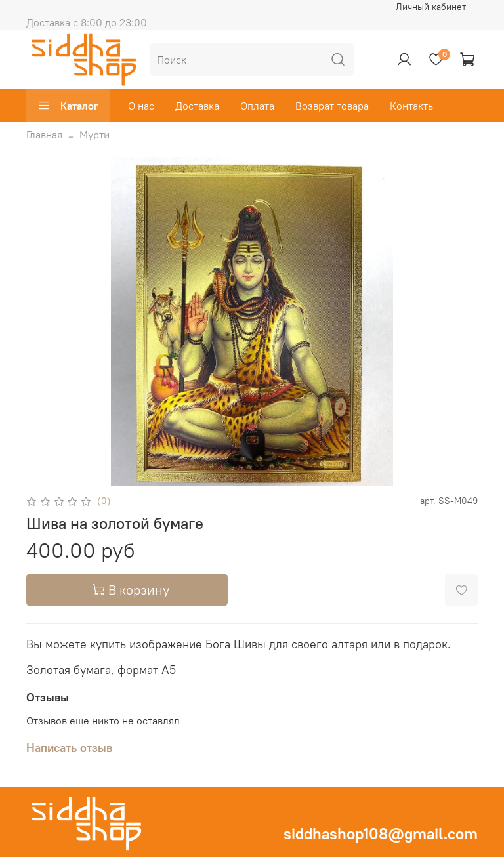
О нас (141, 106)
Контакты (412, 106)
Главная (44, 135)
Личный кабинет (431, 7)
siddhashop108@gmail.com (381, 833)
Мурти (94, 135)
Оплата (257, 106)
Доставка (197, 106)
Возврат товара (332, 106)
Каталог (68, 106)
